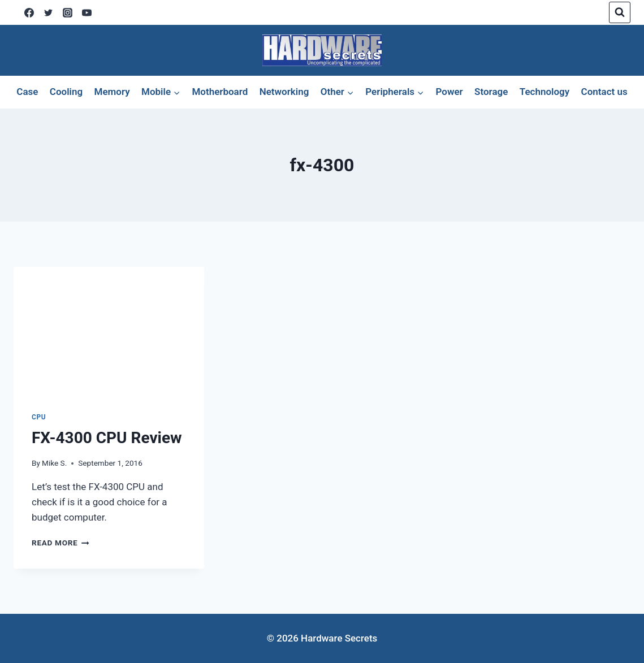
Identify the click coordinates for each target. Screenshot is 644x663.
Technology (544, 92)
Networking (284, 92)
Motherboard (220, 92)
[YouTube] (87, 12)
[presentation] (109, 330)
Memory (112, 92)
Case (27, 92)
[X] (48, 12)
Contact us (604, 92)
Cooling (66, 92)
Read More (60, 543)
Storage (491, 92)
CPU (39, 417)
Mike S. (54, 463)
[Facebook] (29, 12)
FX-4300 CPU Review (107, 438)
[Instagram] (67, 12)
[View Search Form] (620, 12)
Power (449, 92)
